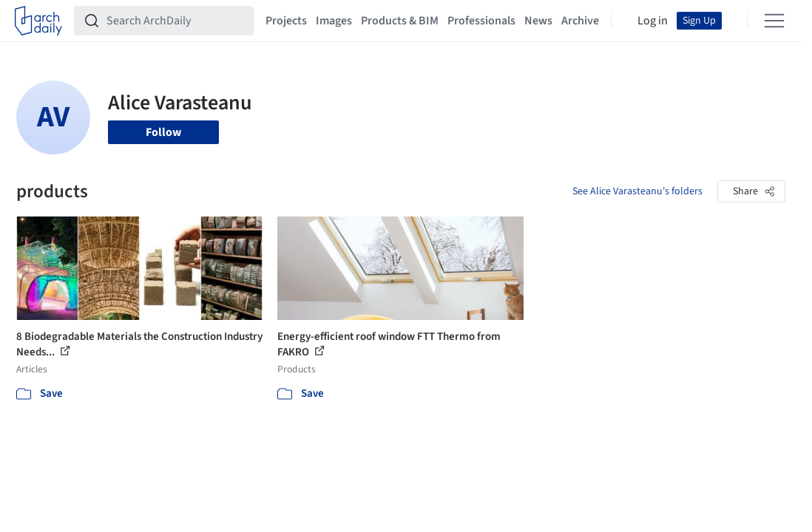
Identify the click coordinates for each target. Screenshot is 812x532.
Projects (286, 21)
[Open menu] (774, 21)
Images (334, 21)
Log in (653, 21)
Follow (163, 132)
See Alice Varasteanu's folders (637, 191)
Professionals (481, 21)
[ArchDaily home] (38, 21)
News (538, 21)
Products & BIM (400, 21)
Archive (580, 21)
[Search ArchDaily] (176, 21)
